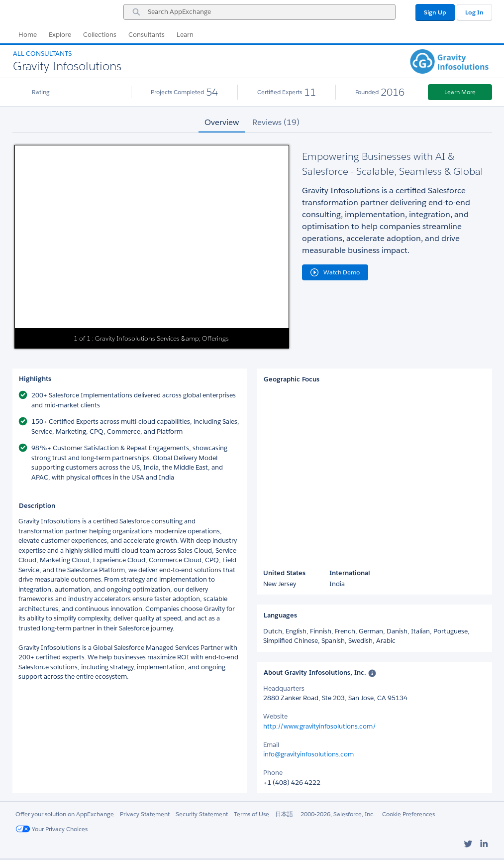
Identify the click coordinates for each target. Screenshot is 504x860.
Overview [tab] (222, 122)
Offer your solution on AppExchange (65, 814)
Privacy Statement (145, 814)
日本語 (284, 814)
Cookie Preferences (408, 814)
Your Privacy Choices (51, 829)
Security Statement (202, 814)
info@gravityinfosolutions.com (308, 754)
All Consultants (42, 54)
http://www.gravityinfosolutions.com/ (320, 726)
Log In (474, 12)
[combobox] (259, 12)
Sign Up (435, 12)
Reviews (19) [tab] (276, 122)
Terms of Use (252, 814)
